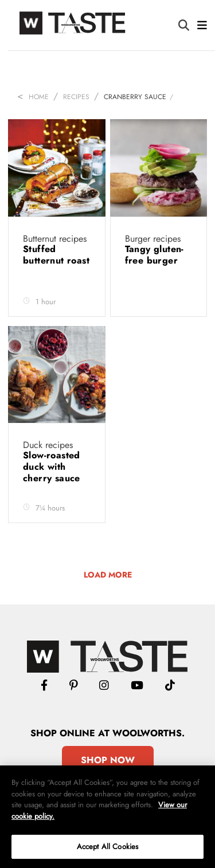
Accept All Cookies (107, 847)
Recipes (76, 97)
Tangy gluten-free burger (155, 255)
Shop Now (108, 760)
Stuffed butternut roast (56, 255)
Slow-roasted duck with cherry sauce (53, 467)
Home (39, 97)
